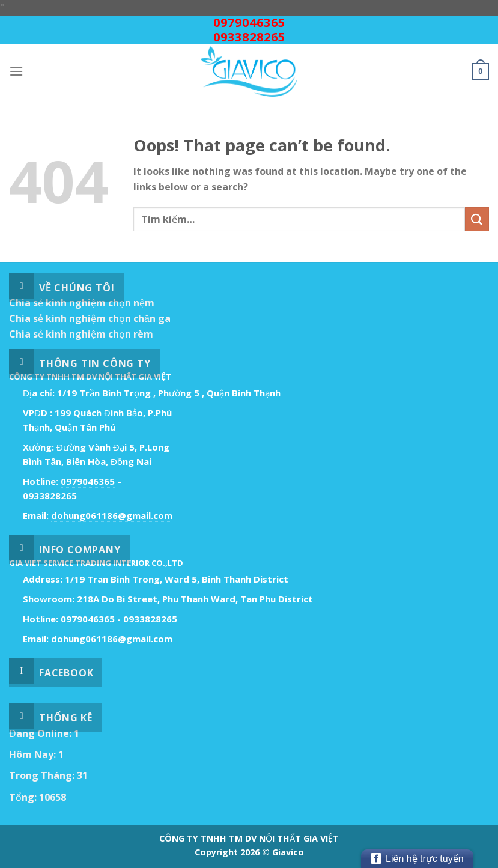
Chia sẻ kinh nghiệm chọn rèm (81, 334)
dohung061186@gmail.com (112, 515)
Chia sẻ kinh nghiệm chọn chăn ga (90, 318)
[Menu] (16, 71)
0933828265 (249, 37)
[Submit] (477, 219)
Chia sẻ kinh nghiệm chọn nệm (82, 303)
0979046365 (249, 23)
